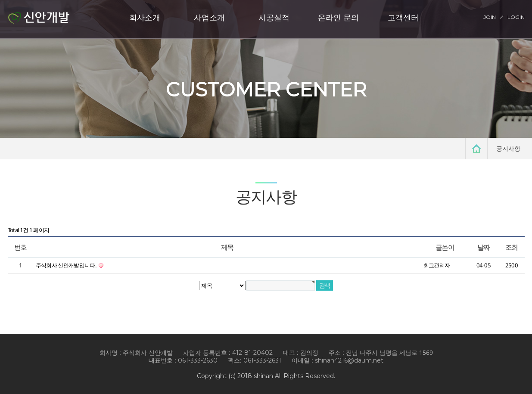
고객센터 (403, 17)
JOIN (490, 17)
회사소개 (145, 17)
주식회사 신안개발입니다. (67, 265)
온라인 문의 (338, 17)
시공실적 (274, 17)
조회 (512, 247)
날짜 (484, 247)
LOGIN (516, 17)
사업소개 (209, 17)
